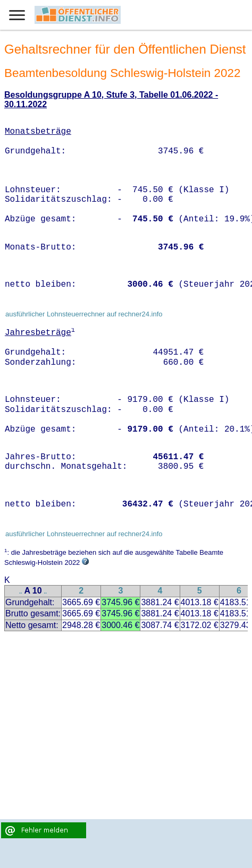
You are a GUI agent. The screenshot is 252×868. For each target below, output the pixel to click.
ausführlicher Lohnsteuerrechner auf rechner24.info (84, 314)
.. (21, 592)
